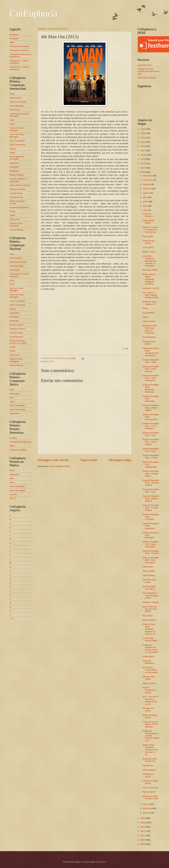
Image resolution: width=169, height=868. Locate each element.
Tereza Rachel (149, 792)
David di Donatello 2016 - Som (151, 491)
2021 (143, 151)
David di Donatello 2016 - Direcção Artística (151, 483)
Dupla (12, 153)
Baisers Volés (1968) (149, 678)
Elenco (13, 149)
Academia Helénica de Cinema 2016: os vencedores (150, 649)
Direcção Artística (17, 189)
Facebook (14, 35)
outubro (147, 184)
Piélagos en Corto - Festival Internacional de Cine (149, 71)
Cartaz (13, 211)
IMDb (12, 42)
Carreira (13, 438)
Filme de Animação (18, 102)
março (146, 804)
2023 (143, 142)
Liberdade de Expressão (21, 442)
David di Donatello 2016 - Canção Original (151, 508)
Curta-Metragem (17, 106)
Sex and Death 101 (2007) (149, 588)
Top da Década (16, 230)
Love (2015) (148, 247)
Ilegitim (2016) (149, 252)
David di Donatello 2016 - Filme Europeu (151, 369)
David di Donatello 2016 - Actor (151, 434)
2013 (143, 827)
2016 (143, 172)
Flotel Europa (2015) (149, 242)
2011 (143, 835)
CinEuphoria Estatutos (20, 46)
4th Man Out (47, 112)
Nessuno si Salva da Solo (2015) (150, 797)
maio (146, 206)
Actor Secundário (17, 141)
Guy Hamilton (149, 313)
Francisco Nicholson (148, 662)
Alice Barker (148, 765)
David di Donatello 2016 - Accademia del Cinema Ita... (151, 352)
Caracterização (16, 197)
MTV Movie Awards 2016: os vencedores (150, 670)
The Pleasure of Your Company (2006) (150, 595)
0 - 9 (12, 619)
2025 (143, 133)
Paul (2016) (148, 236)
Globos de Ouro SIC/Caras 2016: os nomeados (150, 329)
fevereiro (147, 808)
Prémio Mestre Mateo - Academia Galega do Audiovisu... (149, 279)
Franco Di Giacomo (148, 215)
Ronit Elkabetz (149, 337)
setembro (148, 189)
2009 (143, 844)
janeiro (146, 813)
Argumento (15, 163)
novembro (148, 180)
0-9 (52, 361)
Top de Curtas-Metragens (16, 225)
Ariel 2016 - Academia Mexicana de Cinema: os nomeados (149, 261)
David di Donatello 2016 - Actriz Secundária (151, 544)
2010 (143, 840)
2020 (143, 155)
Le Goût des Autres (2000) (150, 639)
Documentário (16, 98)
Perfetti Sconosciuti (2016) (149, 690)
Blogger (102, 862)
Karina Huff (148, 567)
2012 (143, 831)
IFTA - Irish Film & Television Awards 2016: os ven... (151, 700)
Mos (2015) (148, 616)
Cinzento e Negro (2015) (150, 782)
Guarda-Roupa (16, 193)
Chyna (146, 317)
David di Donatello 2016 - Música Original (151, 498)
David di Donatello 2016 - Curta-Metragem (151, 426)
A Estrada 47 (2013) (148, 775)
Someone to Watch (18, 450)
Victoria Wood (149, 321)
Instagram (14, 38)
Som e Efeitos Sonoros (20, 185)
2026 (143, 129)
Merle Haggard (149, 770)
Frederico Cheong (151, 602)
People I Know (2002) (149, 343)
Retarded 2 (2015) (151, 288)
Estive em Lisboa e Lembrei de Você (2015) (150, 230)
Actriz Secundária (18, 145)
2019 (143, 159)
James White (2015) (148, 222)
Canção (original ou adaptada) (18, 180)
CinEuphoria (34, 13)
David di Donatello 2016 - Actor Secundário (151, 560)
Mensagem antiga (120, 460)
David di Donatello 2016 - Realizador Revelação (151, 388)
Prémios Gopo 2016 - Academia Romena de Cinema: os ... (150, 629)
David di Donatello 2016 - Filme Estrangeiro (151, 378)
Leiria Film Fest (145, 65)
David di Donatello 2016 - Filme (151, 361)
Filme (12, 94)
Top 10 (13, 498)
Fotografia (14, 171)
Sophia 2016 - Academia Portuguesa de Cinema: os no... (150, 750)
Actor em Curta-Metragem (17, 129)
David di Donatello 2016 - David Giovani (151, 442)
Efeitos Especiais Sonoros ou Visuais (18, 342)
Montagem (14, 167)
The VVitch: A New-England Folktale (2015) (151, 295)
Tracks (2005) (149, 571)
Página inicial (89, 460)
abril (145, 210)
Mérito (12, 446)
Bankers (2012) (149, 683)
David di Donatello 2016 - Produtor (151, 552)
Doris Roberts (149, 575)
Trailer (12, 215)
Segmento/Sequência (19, 207)
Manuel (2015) (149, 620)
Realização (15, 110)
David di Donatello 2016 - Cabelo (151, 457)
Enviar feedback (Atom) (60, 466)
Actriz (12, 124)
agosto (146, 193)
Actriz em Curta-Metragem (17, 135)
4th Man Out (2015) (148, 709)
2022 (143, 146)
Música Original (17, 175)
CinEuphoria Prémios (19, 50)
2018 (143, 163)
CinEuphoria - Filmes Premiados (19, 62)
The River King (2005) (149, 581)
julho (146, 197)
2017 (143, 168)
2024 (143, 138)
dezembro (148, 176)
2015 (143, 818)
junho (146, 202)
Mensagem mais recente (53, 460)
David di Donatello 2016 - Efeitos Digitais (151, 408)
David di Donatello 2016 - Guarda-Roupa (151, 474)
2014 (143, 823)
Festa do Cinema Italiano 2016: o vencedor (151, 724)
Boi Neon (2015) (150, 270)
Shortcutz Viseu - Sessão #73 (150, 303)
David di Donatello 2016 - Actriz (151, 450)
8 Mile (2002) (148, 656)
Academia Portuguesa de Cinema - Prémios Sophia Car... (151, 736)
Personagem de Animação (17, 158)
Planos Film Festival (147, 78)
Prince (146, 308)
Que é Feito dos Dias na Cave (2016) (150, 609)
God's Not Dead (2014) (150, 716)
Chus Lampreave (150, 788)
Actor (12, 120)
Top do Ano (15, 219)
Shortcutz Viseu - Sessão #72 (150, 760)
